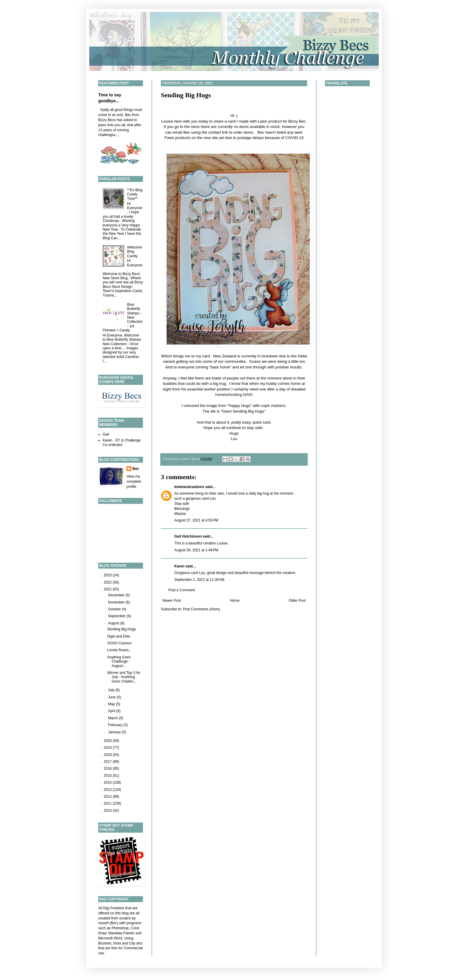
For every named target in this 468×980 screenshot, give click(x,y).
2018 (108, 755)
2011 (108, 803)
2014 (108, 783)
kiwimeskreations (189, 487)
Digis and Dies (119, 636)
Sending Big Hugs (186, 95)
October (115, 609)
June (112, 697)
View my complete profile (134, 481)
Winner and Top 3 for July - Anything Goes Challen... (124, 677)
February (116, 725)
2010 (108, 811)
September (117, 616)
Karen (179, 566)
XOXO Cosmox (119, 643)
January (115, 732)
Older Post (297, 601)
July (112, 690)
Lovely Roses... (119, 650)
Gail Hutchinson (188, 536)
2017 (108, 762)
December (117, 595)
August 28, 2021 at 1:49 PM (196, 550)
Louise (167, 121)
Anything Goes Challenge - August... (119, 662)
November (117, 602)
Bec (136, 469)
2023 (108, 575)
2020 (108, 741)
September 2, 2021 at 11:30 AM (199, 580)
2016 (108, 768)
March (114, 718)
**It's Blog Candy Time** (135, 194)
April (112, 711)
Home (235, 601)
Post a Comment (182, 590)
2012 (108, 797)
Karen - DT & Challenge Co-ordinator (122, 442)
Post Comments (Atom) (201, 609)
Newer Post (172, 601)
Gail (106, 434)
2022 (108, 582)
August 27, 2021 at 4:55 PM (196, 520)
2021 (108, 589)
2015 (108, 776)
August (114, 623)
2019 (108, 748)
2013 (108, 790)
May (112, 704)
